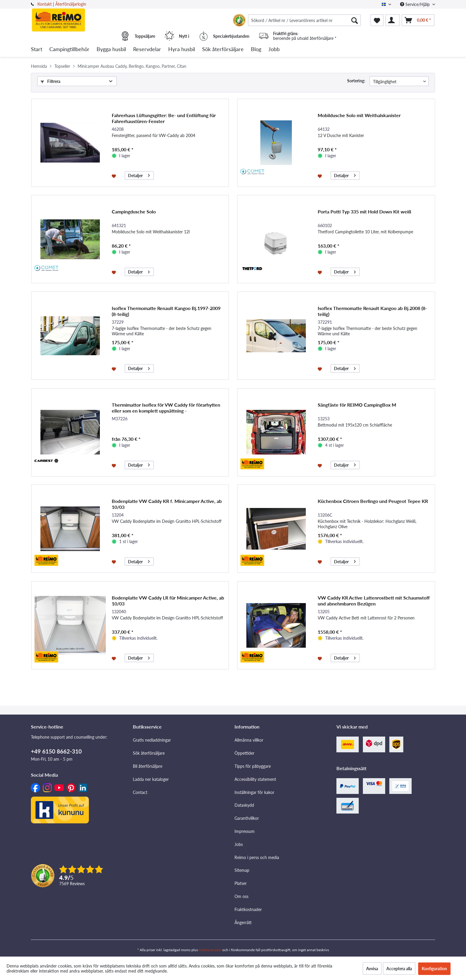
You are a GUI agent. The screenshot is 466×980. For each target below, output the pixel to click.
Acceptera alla (399, 969)
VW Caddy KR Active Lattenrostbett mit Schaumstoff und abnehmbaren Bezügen (374, 601)
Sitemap (242, 870)
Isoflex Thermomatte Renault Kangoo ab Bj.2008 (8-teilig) (372, 311)
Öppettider (244, 753)
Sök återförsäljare (149, 753)
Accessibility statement (255, 779)
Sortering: (356, 81)
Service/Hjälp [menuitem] (415, 4)
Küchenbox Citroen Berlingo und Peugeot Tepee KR (373, 501)
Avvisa (372, 969)
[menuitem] (304, 20)
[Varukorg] (418, 20)
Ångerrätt (243, 922)
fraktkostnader (210, 950)
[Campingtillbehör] (69, 49)
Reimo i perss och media (257, 857)
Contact (140, 792)
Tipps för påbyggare (253, 766)
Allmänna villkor (249, 740)
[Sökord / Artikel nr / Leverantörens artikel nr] (304, 20)
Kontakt (45, 4)
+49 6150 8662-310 (56, 751)
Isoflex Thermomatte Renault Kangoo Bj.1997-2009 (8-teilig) (166, 311)
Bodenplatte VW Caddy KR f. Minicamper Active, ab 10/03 (167, 504)
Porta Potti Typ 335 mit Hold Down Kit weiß (365, 211)
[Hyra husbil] (182, 49)
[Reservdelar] (147, 49)
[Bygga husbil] (111, 49)
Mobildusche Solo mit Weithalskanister (359, 115)
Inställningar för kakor (254, 792)
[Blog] (256, 49)
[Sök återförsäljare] (223, 49)
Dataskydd (244, 805)
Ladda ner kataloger (151, 779)
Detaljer (139, 175)
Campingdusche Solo (134, 211)
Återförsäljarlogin (71, 4)
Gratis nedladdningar (152, 740)
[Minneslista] (377, 20)
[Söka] (355, 20)
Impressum (245, 831)
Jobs (239, 844)
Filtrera (51, 81)
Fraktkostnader (248, 909)
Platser (241, 883)
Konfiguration (434, 969)
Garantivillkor (247, 818)
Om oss (241, 896)
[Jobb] (274, 49)
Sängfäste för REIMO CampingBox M (357, 405)
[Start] (37, 49)
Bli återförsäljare (148, 766)
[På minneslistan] (115, 176)
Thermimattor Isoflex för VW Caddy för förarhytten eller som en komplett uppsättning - (166, 408)
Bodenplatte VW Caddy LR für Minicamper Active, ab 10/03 (168, 601)
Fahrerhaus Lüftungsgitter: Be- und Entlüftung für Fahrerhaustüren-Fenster (164, 118)
